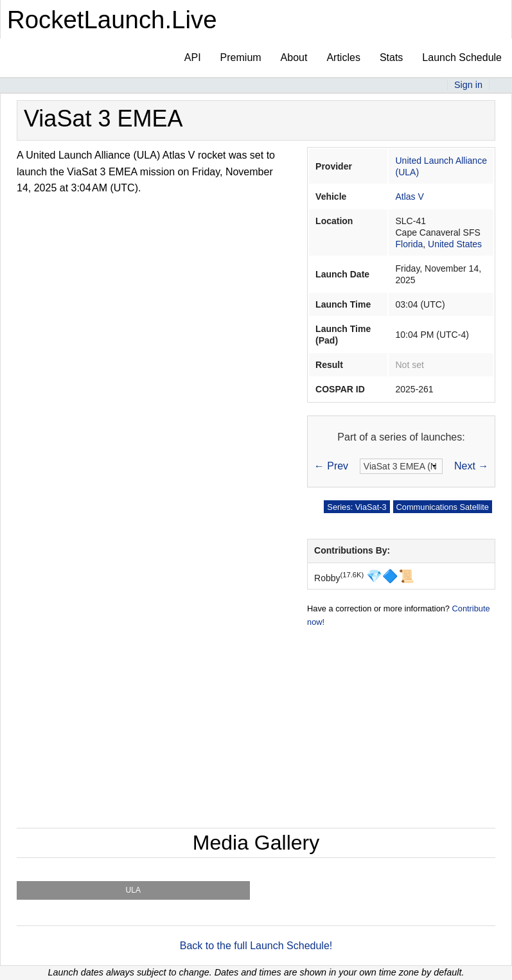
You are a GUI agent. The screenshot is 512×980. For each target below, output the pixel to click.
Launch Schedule (462, 57)
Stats (391, 57)
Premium (241, 57)
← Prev (331, 466)
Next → (471, 466)
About (294, 57)
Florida (409, 244)
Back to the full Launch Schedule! (256, 946)
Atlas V (409, 197)
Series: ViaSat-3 (357, 507)
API (193, 57)
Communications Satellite (443, 507)
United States (455, 244)
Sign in (468, 85)
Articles (343, 57)
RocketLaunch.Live (112, 20)
